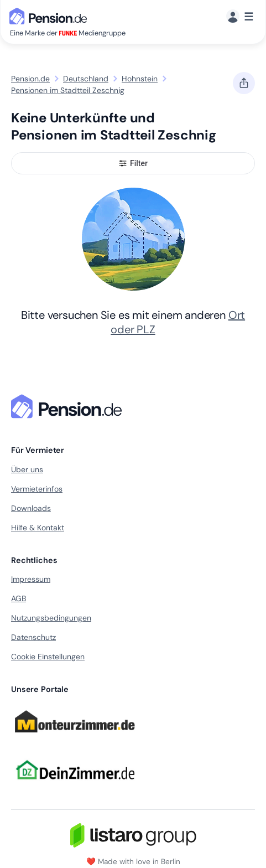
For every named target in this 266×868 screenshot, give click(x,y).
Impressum (31, 579)
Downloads (31, 508)
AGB (19, 598)
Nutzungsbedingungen (51, 618)
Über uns (27, 469)
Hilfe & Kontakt (38, 528)
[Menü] (240, 17)
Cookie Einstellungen (48, 657)
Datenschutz (33, 637)
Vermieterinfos (37, 489)
